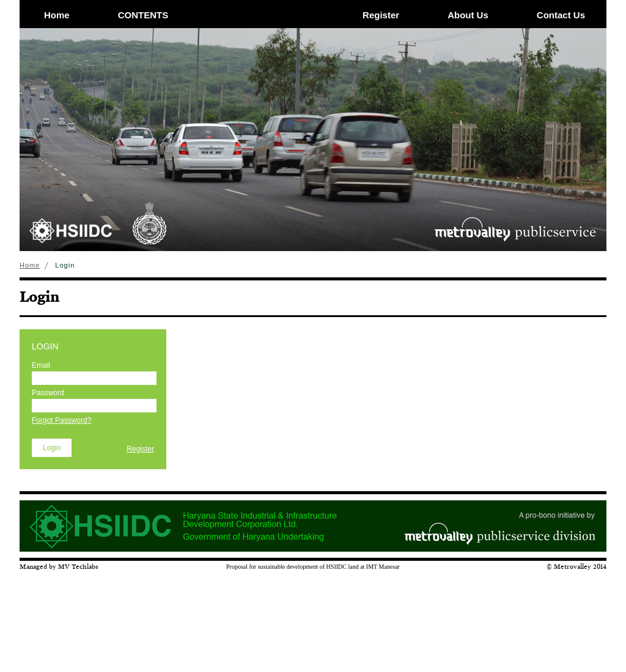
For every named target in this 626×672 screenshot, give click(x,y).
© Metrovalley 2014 (576, 566)
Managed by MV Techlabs (59, 566)
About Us (468, 15)
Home (57, 15)
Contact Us (561, 15)
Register (381, 15)
